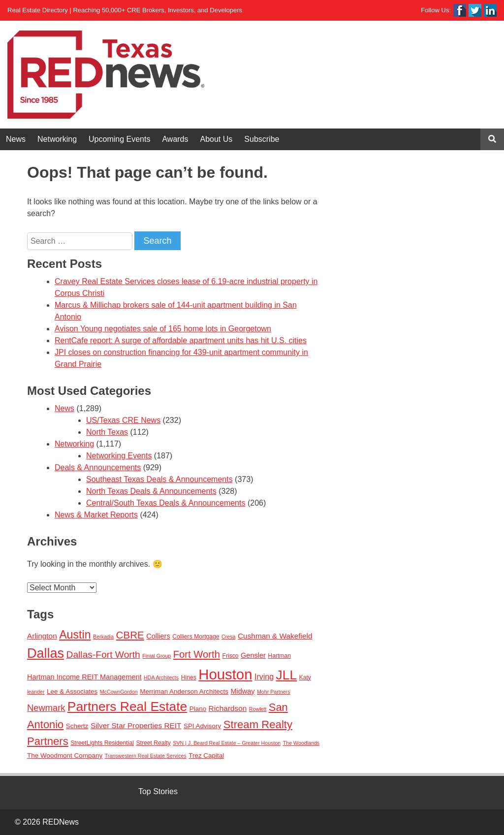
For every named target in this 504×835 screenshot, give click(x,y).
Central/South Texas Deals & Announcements (166, 503)
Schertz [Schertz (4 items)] (77, 726)
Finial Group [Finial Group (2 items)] (157, 656)
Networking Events (119, 456)
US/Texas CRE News (123, 420)
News (16, 139)
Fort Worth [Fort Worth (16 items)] (197, 654)
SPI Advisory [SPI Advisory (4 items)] (202, 726)
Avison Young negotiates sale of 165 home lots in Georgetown (163, 329)
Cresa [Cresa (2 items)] (228, 637)
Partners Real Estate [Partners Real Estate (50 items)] (127, 707)
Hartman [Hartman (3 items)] (279, 656)
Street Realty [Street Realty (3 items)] (153, 743)
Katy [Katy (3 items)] (305, 677)
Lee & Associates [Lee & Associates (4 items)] (72, 691)
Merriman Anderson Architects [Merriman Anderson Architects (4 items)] (184, 691)
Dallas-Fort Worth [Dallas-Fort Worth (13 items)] (103, 655)
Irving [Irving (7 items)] (264, 676)
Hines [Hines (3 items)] (189, 677)
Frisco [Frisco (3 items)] (230, 656)
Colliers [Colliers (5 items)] (158, 636)
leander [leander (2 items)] (36, 692)
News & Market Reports (96, 515)
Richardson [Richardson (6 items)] (228, 708)
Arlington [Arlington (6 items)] (42, 636)
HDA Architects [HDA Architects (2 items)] (161, 677)
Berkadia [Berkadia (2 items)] (103, 637)
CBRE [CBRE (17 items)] (130, 635)
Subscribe (262, 139)
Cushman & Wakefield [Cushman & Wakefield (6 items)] (275, 636)
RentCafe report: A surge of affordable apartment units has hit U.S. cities (181, 340)
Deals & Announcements (98, 467)
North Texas (107, 432)
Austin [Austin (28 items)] (75, 635)
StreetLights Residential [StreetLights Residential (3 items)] (102, 743)
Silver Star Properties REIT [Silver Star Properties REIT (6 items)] (136, 725)
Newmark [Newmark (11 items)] (46, 708)
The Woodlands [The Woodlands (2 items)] (301, 743)
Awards (175, 139)
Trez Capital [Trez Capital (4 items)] (206, 755)
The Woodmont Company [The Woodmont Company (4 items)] (65, 755)
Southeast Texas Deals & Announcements (159, 479)
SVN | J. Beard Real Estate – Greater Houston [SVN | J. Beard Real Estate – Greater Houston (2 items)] (227, 743)
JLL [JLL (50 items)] (287, 675)
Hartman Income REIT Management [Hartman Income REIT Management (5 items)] (84, 677)
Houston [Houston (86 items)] (225, 674)
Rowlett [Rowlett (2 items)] (258, 709)
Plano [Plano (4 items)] (198, 709)
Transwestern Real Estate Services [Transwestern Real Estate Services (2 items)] (146, 756)
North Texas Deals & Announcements (151, 491)
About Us (217, 139)
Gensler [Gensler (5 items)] (253, 655)
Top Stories (158, 791)
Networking (57, 139)
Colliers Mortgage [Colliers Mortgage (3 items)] (196, 637)
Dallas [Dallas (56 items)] (46, 653)
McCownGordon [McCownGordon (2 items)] (119, 692)
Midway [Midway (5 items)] (242, 691)
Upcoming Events (119, 139)
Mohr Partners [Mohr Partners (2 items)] (274, 692)
